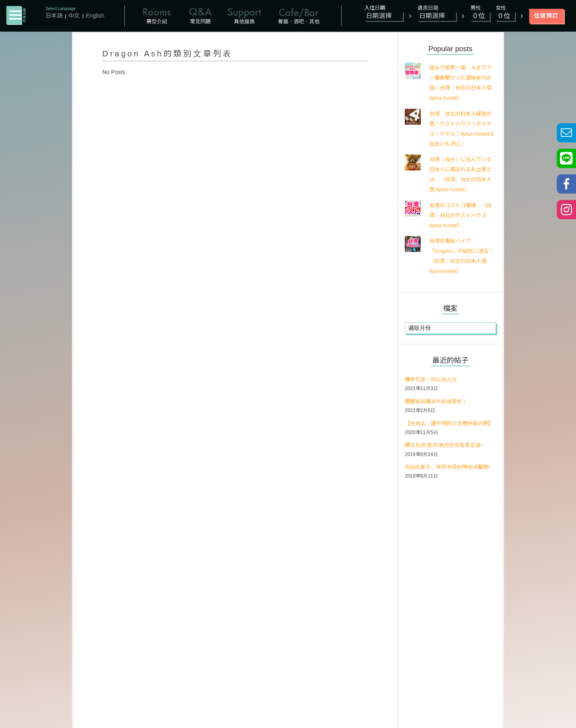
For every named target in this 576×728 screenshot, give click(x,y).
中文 (74, 16)
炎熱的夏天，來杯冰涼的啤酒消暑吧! (450, 478)
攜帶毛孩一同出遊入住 (433, 380)
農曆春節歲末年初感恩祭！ (438, 402)
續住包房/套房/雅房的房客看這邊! (446, 456)
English (95, 16)
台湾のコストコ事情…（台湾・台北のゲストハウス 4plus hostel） (460, 215)
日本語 (54, 16)
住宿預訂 (546, 16)
